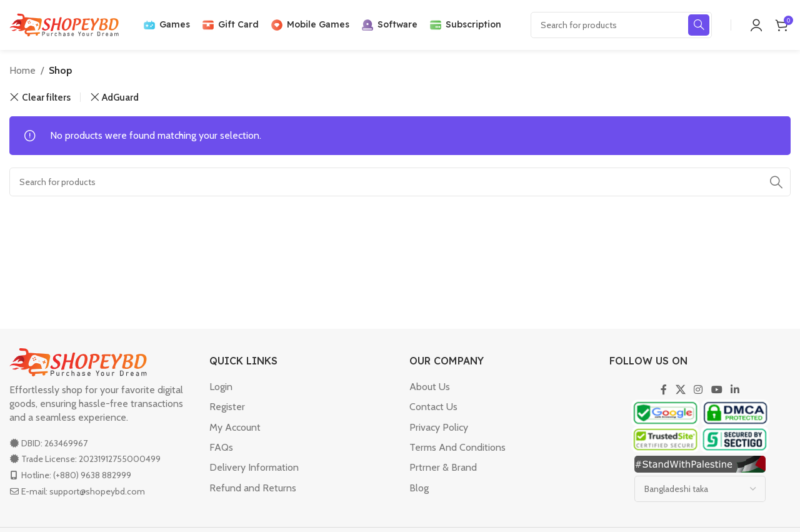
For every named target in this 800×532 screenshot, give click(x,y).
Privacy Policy (439, 427)
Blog (419, 488)
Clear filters (46, 97)
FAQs (221, 447)
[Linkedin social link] (735, 390)
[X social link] (680, 390)
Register (227, 407)
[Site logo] (64, 24)
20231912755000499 (120, 459)
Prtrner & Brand (443, 467)
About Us (430, 387)
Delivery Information (254, 467)
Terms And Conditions (457, 447)
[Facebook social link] (664, 390)
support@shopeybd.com (97, 491)
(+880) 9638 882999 (92, 475)
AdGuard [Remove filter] (120, 97)
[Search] (621, 25)
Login (221, 387)
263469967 (66, 443)
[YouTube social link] (717, 390)
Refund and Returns (253, 488)
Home (22, 70)
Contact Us (433, 407)
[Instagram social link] (698, 390)
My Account (235, 427)
